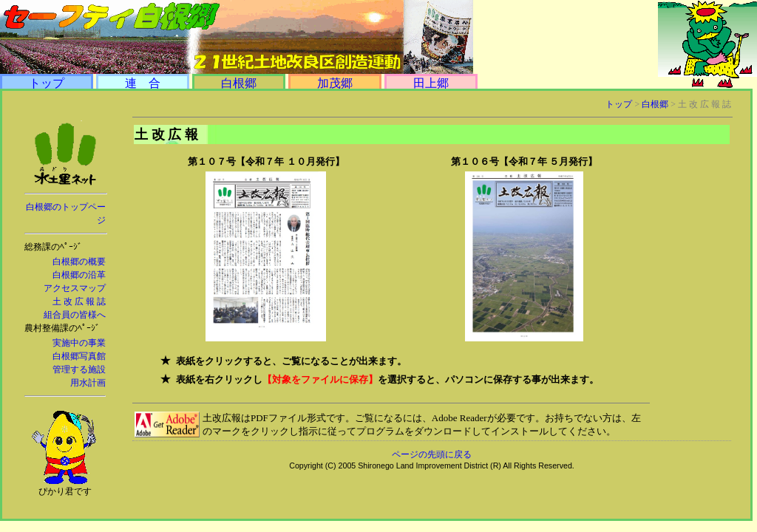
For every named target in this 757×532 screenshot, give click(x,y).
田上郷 (431, 83)
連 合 (143, 83)
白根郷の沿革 (79, 275)
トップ (47, 83)
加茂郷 (335, 83)
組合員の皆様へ (75, 315)
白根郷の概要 (79, 262)
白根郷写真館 (79, 356)
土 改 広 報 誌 (79, 301)
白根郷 (239, 83)
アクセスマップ (75, 288)
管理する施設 (79, 369)
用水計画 (88, 383)
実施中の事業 (79, 343)
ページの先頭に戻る (432, 454)
